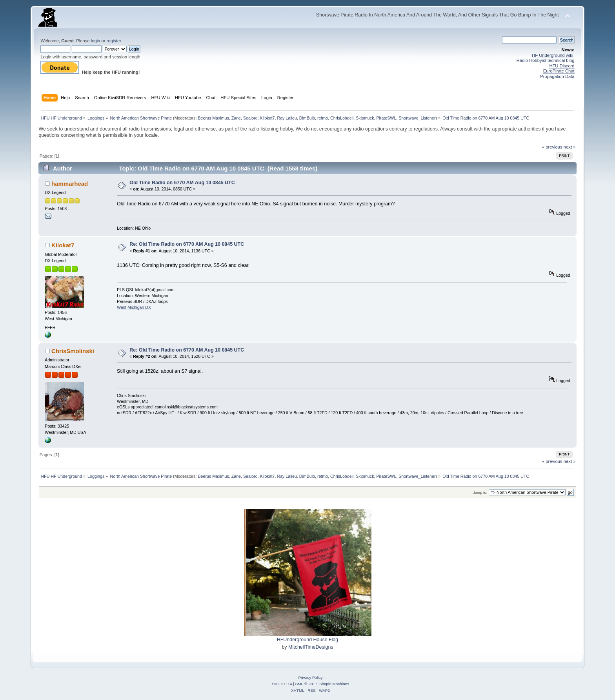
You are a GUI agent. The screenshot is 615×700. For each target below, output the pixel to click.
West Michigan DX (134, 307)
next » (570, 147)
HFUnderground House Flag (308, 640)
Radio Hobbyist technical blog (546, 60)
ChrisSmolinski (73, 351)
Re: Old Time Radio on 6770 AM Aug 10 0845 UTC (187, 244)
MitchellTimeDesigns (311, 647)
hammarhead (70, 184)
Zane (236, 118)
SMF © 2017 (306, 684)
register (114, 41)
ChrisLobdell (342, 118)
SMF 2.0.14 (282, 684)
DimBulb (307, 118)
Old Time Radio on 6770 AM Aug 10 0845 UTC (182, 183)
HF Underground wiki (552, 55)
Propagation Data (557, 76)
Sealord (250, 118)
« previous (552, 147)
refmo (323, 118)
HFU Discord (562, 66)
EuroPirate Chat (559, 71)
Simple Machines (334, 684)
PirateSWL (386, 118)
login (96, 41)
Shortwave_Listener (417, 118)
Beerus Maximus (213, 118)
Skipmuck (365, 118)
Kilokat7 (267, 118)
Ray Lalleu (287, 118)
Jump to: (480, 492)
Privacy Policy (310, 677)
